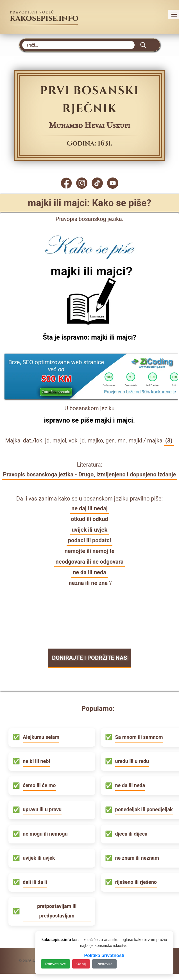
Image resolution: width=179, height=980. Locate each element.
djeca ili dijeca (131, 834)
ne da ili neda (89, 572)
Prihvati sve (55, 964)
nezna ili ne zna (88, 583)
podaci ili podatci (89, 540)
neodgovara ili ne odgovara (90, 562)
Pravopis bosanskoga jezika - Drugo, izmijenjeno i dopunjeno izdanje (90, 474)
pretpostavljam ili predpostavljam (57, 911)
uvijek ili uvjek (89, 530)
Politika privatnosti (104, 955)
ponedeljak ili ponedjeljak (144, 810)
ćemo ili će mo (39, 786)
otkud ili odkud (89, 519)
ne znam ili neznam (137, 858)
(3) (169, 441)
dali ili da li (35, 882)
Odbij (81, 964)
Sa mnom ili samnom (139, 737)
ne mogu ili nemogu (45, 834)
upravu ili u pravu (42, 810)
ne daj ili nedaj (89, 508)
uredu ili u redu (132, 761)
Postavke (104, 964)
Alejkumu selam (41, 737)
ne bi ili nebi (36, 761)
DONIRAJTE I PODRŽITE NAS (89, 658)
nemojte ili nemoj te (90, 551)
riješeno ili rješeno (136, 882)
